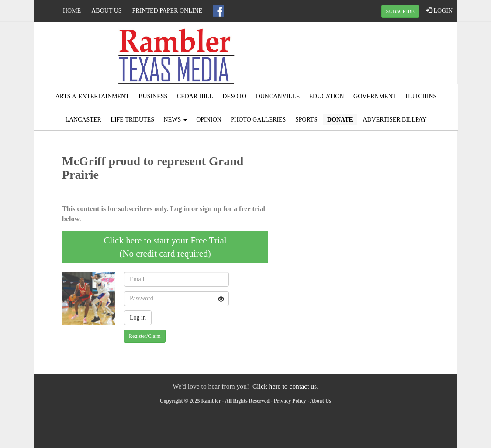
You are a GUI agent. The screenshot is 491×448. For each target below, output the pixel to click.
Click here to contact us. (285, 386)
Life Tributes (132, 120)
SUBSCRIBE (400, 11)
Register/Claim (145, 336)
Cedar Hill (195, 96)
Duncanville (278, 96)
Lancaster (83, 120)
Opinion (209, 120)
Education (326, 96)
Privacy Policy (290, 401)
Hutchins (421, 96)
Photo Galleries (258, 120)
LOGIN (439, 10)
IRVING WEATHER (386, 55)
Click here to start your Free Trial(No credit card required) (165, 247)
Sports (306, 120)
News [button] (175, 120)
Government (375, 96)
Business (153, 96)
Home (72, 11)
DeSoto (234, 96)
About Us (106, 11)
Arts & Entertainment (92, 96)
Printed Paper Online (168, 11)
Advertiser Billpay (394, 120)
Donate (340, 120)
